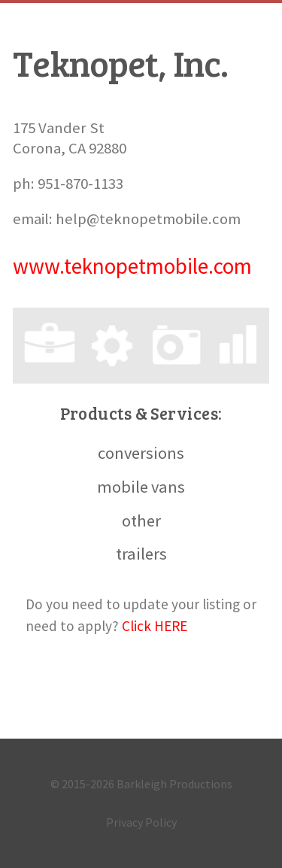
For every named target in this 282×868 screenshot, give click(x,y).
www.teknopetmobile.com (132, 266)
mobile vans (141, 487)
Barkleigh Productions (174, 784)
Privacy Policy (141, 822)
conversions (141, 453)
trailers (141, 554)
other (141, 520)
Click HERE (155, 626)
